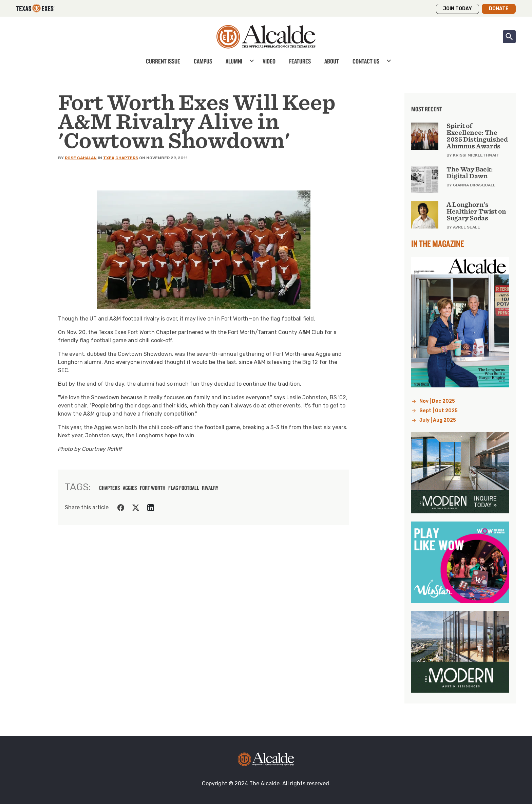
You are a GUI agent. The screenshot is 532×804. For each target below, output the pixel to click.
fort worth (153, 488)
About (332, 61)
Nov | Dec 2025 (437, 401)
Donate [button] (499, 9)
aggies (130, 488)
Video (269, 61)
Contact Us (366, 61)
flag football (184, 488)
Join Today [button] (458, 9)
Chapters (127, 158)
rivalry (210, 488)
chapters (110, 488)
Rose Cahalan (81, 158)
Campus (203, 61)
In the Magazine (438, 243)
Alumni (234, 61)
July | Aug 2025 (438, 420)
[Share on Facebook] (121, 508)
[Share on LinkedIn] (151, 508)
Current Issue (163, 61)
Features (300, 61)
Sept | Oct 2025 (439, 411)
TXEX (109, 158)
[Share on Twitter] (136, 508)
